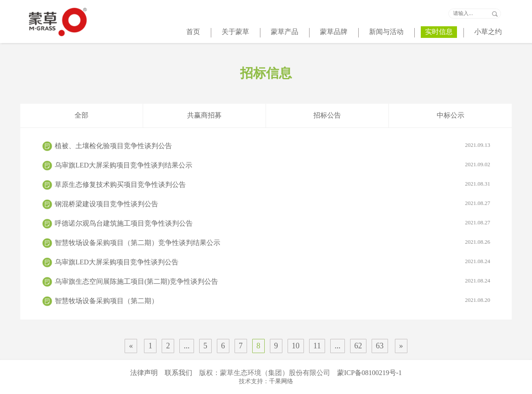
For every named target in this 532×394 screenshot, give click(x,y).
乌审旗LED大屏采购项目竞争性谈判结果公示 (272, 165)
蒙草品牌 (334, 32)
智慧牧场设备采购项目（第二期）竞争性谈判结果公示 (272, 242)
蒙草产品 (285, 32)
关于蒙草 (235, 32)
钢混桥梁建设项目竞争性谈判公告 (272, 204)
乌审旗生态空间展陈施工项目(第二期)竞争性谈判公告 (272, 281)
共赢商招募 (204, 115)
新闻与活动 (386, 32)
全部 (81, 115)
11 (317, 346)
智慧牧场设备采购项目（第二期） (272, 301)
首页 (193, 32)
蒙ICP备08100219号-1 (369, 373)
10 (296, 346)
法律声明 (144, 373)
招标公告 (327, 115)
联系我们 (178, 373)
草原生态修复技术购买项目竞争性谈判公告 (272, 184)
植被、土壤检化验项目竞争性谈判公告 (272, 146)
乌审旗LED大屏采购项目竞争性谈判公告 (272, 262)
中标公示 (451, 115)
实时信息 (439, 32)
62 (358, 346)
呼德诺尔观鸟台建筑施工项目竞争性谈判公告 (272, 223)
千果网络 (281, 381)
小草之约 (488, 32)
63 (380, 346)
